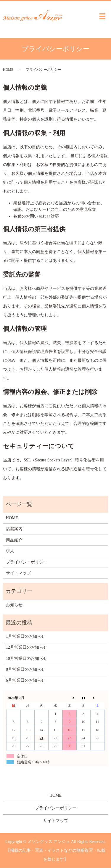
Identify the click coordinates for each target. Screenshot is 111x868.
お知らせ (14, 605)
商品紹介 (14, 540)
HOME (8, 70)
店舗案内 (14, 529)
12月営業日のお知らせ (27, 647)
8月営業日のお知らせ (26, 669)
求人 (10, 551)
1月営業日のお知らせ (26, 636)
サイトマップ (18, 573)
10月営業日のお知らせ (27, 659)
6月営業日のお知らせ (26, 680)
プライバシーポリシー (27, 562)
